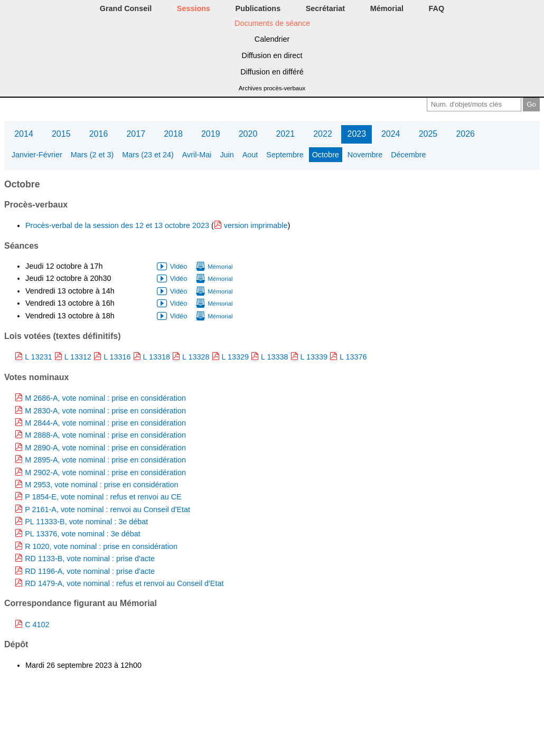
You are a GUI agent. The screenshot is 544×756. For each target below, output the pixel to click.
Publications (258, 8)
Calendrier (272, 39)
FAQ (437, 8)
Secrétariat (325, 8)
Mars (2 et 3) (92, 155)
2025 (428, 134)
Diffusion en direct (272, 55)
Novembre (365, 155)
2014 (24, 134)
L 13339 (314, 357)
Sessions (194, 8)
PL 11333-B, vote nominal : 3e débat (86, 522)
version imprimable (256, 225)
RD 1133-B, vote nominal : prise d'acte (90, 559)
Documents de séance (272, 23)
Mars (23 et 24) (148, 155)
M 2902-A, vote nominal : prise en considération (105, 472)
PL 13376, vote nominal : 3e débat (83, 534)
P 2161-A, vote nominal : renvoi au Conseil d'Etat (107, 509)
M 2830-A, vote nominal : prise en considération (105, 411)
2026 (465, 134)
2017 (136, 134)
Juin (227, 155)
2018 (173, 134)
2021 (285, 134)
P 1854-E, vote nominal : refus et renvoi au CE (103, 497)
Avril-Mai (197, 155)
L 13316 (117, 357)
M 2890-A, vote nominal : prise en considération (105, 448)
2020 (248, 134)
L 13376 (353, 357)
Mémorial (387, 8)
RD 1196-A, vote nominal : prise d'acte (90, 571)
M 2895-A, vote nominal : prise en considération (105, 460)
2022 (323, 134)
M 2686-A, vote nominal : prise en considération (105, 398)
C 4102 (37, 625)
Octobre (326, 155)
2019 (211, 134)
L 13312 (78, 357)
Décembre (408, 155)
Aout (250, 155)
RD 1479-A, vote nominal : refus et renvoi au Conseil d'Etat (124, 583)
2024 (391, 134)
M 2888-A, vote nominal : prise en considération (105, 435)
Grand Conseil (126, 8)
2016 (99, 134)
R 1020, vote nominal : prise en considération (101, 546)
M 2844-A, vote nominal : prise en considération (105, 423)
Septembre (285, 155)
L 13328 (196, 357)
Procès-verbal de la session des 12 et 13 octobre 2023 (118, 225)
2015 (61, 134)
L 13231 (38, 357)
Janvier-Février (37, 155)
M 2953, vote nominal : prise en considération (101, 485)
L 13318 (157, 357)
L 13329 (235, 357)
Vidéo (179, 266)
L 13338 (274, 357)
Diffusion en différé (272, 72)
